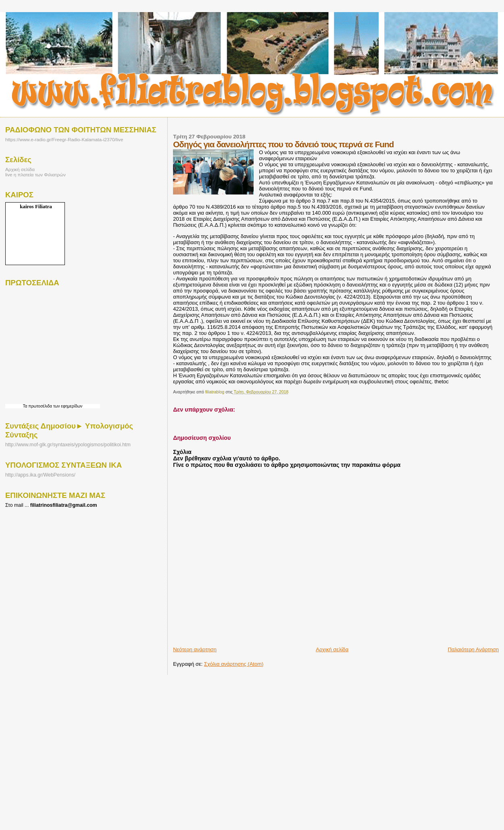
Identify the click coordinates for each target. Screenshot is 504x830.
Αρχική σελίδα (332, 649)
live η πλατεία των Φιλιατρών (35, 175)
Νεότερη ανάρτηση (195, 649)
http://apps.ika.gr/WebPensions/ (40, 475)
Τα (26, 406)
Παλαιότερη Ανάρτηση (473, 649)
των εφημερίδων (67, 406)
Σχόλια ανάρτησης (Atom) (234, 664)
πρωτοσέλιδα (40, 406)
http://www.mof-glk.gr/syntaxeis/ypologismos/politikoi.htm (68, 445)
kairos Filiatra (36, 206)
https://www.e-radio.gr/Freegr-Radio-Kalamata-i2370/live (64, 139)
